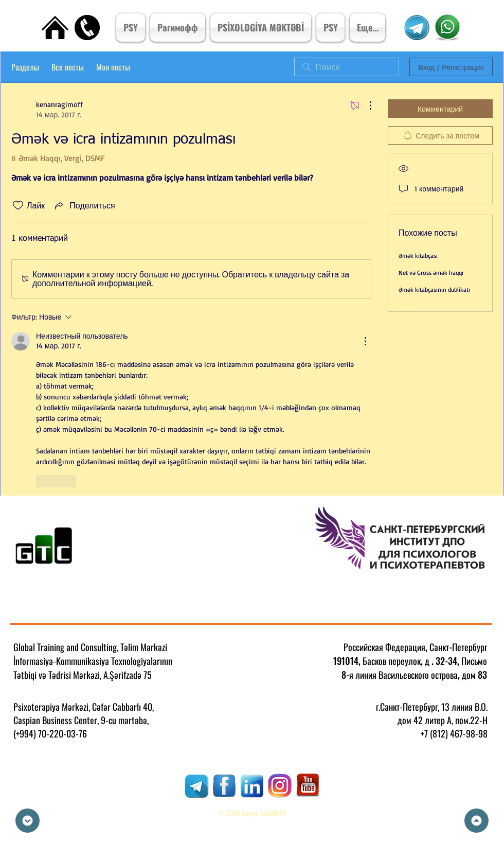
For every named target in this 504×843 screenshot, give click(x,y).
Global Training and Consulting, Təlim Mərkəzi (90, 647)
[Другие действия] (365, 106)
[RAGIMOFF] (196, 786)
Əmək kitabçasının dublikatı (434, 289)
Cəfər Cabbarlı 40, (123, 707)
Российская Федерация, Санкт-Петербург (415, 647)
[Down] (28, 821)
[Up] (476, 821)
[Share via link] (84, 205)
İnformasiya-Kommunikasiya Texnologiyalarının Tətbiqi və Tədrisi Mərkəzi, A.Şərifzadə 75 (93, 668)
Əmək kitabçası (418, 256)
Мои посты (113, 67)
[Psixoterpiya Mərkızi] (447, 27)
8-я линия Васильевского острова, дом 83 (414, 675)
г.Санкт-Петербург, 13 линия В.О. (432, 707)
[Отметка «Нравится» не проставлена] (18, 205)
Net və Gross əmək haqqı (431, 273)
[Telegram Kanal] (417, 28)
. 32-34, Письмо (459, 661)
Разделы (25, 67)
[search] (347, 67)
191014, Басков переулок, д (381, 661)
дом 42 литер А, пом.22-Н (443, 720)
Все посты (68, 67)
